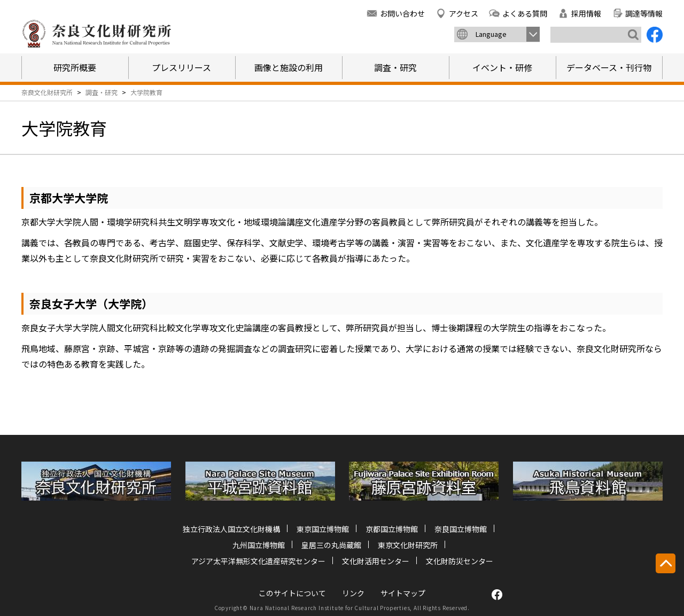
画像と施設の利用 (289, 67)
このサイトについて (292, 593)
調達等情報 (644, 13)
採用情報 (586, 13)
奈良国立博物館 (461, 529)
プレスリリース (181, 67)
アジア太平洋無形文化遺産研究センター (258, 561)
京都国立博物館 (392, 529)
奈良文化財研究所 (47, 92)
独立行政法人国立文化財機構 (231, 529)
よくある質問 (525, 13)
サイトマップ (403, 593)
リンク (353, 593)
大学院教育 (146, 92)
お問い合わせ (402, 13)
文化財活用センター (376, 561)
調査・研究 (395, 67)
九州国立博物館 (259, 545)
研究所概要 (75, 67)
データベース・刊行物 (609, 67)
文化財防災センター (460, 561)
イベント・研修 (502, 67)
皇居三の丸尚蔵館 (331, 545)
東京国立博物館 (323, 529)
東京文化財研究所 (408, 545)
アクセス (464, 13)
